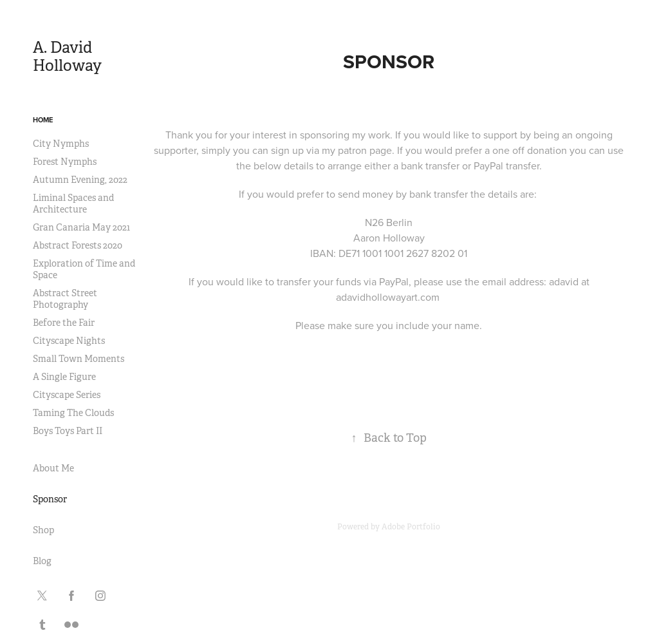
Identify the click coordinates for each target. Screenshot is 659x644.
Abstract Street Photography (65, 299)
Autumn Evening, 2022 (80, 180)
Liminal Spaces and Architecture (73, 204)
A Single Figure (64, 377)
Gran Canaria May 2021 (81, 227)
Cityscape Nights (69, 341)
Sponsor (50, 499)
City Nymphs (61, 144)
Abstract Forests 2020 (78, 245)
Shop (43, 530)
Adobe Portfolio (411, 527)
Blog (42, 561)
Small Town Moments (79, 359)
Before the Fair (64, 323)
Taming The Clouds (73, 413)
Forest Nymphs (65, 162)
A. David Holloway (67, 57)
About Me (53, 468)
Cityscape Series (67, 395)
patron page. (366, 150)
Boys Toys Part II (68, 431)
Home (43, 120)
